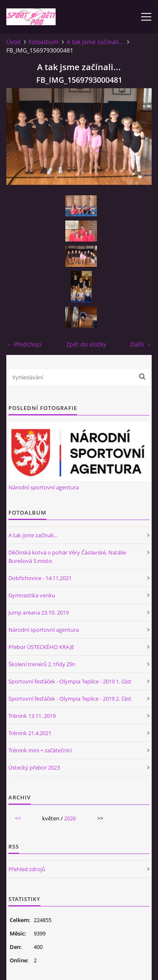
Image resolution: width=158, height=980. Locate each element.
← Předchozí (24, 344)
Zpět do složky (86, 344)
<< (18, 818)
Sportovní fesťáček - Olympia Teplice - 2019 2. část (70, 699)
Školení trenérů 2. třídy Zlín (42, 664)
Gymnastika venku (32, 595)
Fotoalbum (44, 42)
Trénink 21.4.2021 (30, 733)
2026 (70, 818)
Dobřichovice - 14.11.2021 (40, 578)
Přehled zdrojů (27, 869)
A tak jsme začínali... (95, 42)
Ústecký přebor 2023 (34, 767)
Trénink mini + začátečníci (40, 750)
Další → (141, 344)
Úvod (13, 42)
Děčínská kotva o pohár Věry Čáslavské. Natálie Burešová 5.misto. (67, 557)
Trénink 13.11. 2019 (32, 716)
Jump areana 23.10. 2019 (39, 612)
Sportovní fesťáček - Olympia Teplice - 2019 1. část (70, 681)
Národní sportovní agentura (44, 487)
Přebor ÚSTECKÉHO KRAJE (41, 647)
